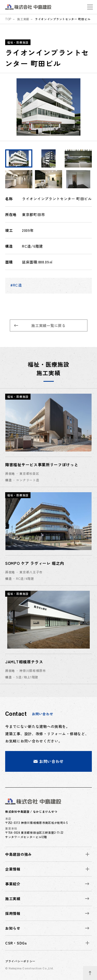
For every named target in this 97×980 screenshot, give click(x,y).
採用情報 (47, 913)
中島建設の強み (18, 854)
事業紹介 (47, 884)
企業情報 (13, 869)
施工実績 (23, 19)
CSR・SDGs (16, 943)
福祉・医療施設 (18, 42)
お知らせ (47, 928)
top (8, 19)
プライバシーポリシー (20, 961)
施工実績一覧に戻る (40, 325)
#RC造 (16, 285)
